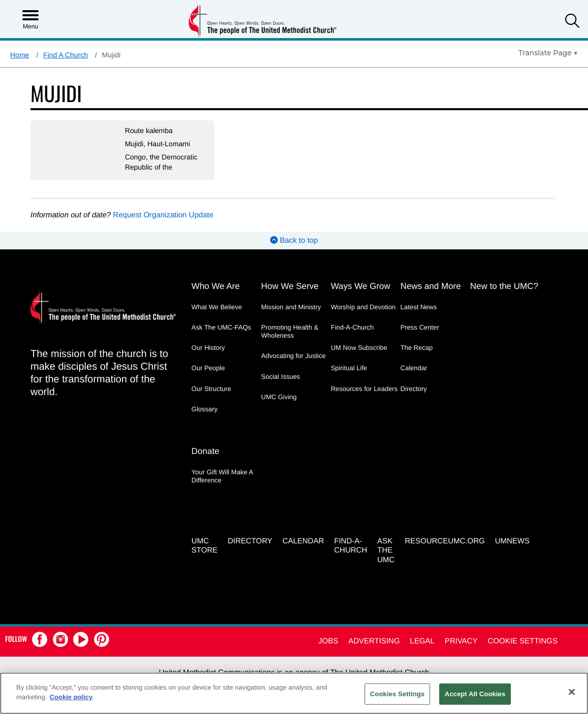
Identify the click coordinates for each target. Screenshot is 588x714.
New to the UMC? (504, 286)
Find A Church (66, 55)
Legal (422, 641)
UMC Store (204, 546)
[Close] (572, 692)
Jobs (328, 641)
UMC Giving (279, 397)
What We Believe (217, 307)
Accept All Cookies (475, 694)
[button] (572, 22)
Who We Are (216, 286)
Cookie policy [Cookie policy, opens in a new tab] (71, 697)
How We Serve (290, 286)
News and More (431, 286)
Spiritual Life (349, 368)
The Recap (417, 348)
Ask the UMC (386, 551)
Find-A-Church (352, 327)
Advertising (374, 641)
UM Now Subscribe (359, 348)
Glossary (204, 409)
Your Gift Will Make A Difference (222, 476)
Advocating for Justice (293, 356)
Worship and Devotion (363, 307)
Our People (208, 368)
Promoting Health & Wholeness (290, 331)
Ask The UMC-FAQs (221, 327)
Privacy (461, 641)
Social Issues (281, 377)
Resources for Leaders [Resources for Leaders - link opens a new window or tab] (364, 389)
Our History (208, 348)
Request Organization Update (164, 215)
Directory (414, 389)
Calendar (414, 368)
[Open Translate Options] (548, 53)
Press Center (420, 327)
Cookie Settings (522, 641)
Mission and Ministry (291, 307)
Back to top (294, 240)
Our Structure (211, 389)
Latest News (419, 307)
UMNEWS (512, 541)
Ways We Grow (360, 286)
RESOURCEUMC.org (445, 541)
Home (20, 55)
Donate (205, 451)
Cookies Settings (398, 694)
